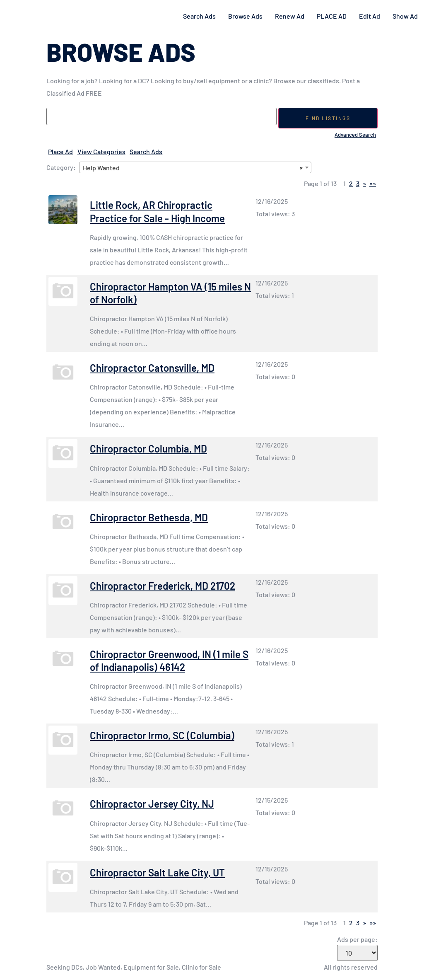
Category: (61, 167)
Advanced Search (355, 135)
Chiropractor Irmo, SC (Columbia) (162, 735)
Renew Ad (290, 16)
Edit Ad (370, 16)
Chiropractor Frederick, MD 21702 (163, 586)
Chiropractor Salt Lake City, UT (157, 872)
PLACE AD (332, 16)
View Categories (101, 151)
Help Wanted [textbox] (193, 168)
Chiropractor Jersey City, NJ (152, 804)
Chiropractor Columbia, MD (148, 449)
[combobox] (195, 167)
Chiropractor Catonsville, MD (152, 368)
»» (373, 183)
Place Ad (60, 151)
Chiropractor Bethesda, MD (149, 517)
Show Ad (405, 16)
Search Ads (199, 16)
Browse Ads (245, 16)
